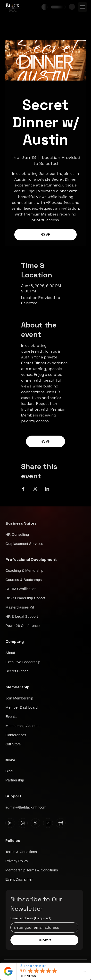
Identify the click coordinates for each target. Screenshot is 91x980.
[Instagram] (10, 823)
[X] (35, 823)
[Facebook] (23, 823)
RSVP (46, 234)
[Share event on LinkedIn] (47, 489)
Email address (31, 918)
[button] (72, 7)
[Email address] (43, 928)
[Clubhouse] (61, 823)
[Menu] (83, 7)
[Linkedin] (48, 823)
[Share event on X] (35, 489)
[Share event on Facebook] (23, 489)
